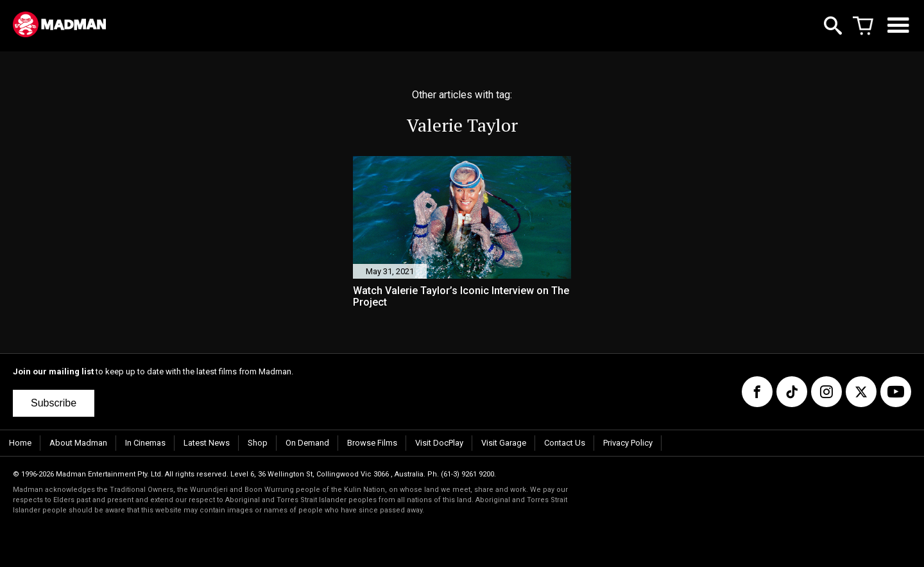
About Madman (78, 443)
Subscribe (54, 403)
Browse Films (372, 443)
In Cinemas (145, 443)
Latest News (207, 443)
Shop (258, 443)
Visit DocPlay (439, 443)
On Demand (307, 443)
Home (20, 443)
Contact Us (565, 443)
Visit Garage (504, 443)
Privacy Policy (628, 443)
